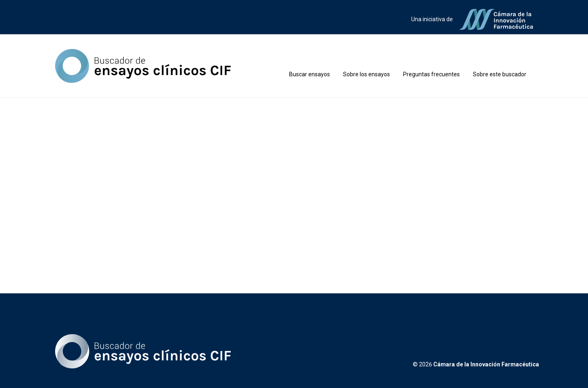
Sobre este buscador (500, 74)
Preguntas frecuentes (431, 74)
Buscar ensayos (310, 74)
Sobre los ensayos (366, 74)
